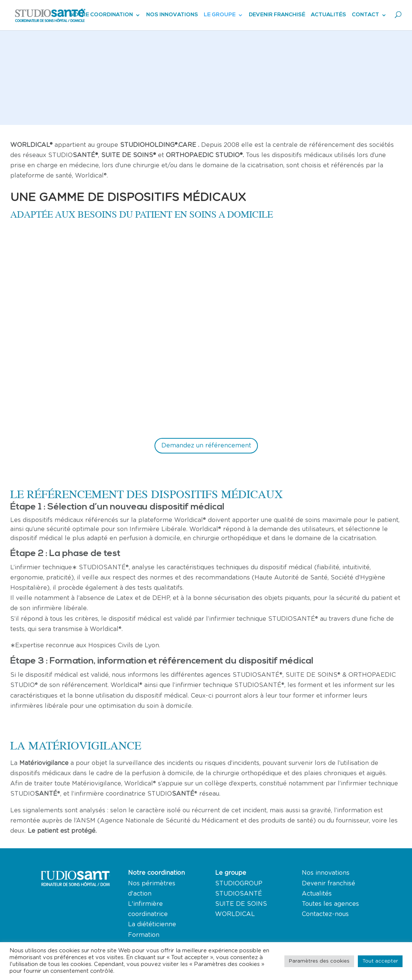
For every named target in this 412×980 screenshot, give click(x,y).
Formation (144, 935)
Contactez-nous (325, 914)
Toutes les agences (330, 904)
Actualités (329, 15)
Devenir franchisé (277, 15)
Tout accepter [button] (380, 961)
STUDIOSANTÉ (239, 894)
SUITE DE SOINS (241, 904)
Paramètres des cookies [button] (319, 961)
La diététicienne (152, 924)
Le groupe (220, 15)
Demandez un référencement (206, 446)
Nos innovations (172, 15)
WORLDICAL (235, 914)
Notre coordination (101, 15)
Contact (365, 15)
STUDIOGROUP (239, 883)
